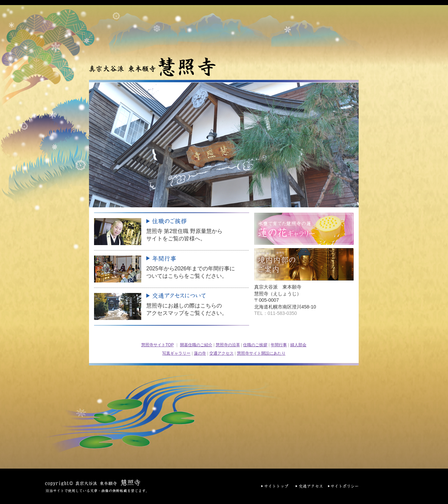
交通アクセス (221, 353)
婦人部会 (298, 345)
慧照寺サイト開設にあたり (261, 353)
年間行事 (279, 345)
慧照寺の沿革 (228, 345)
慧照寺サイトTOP (157, 345)
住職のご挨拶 (255, 345)
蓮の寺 (200, 353)
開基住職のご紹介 (196, 345)
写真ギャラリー (176, 353)
